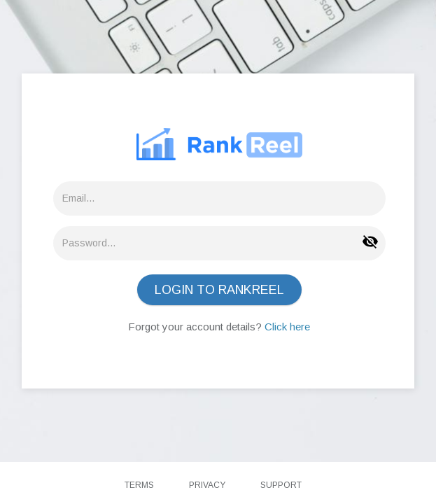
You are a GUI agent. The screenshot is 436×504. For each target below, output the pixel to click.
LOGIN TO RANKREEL (219, 290)
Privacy (207, 485)
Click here (287, 327)
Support (281, 485)
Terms (139, 485)
